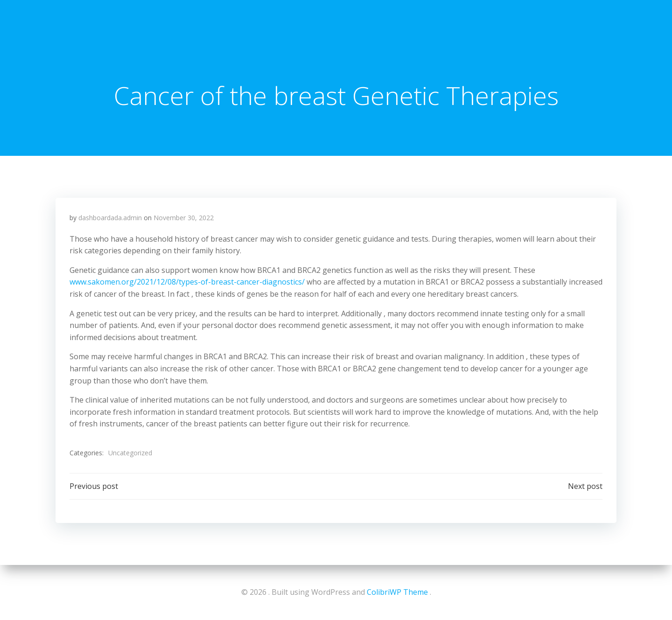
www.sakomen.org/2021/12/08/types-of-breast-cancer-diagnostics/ (187, 282)
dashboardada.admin (110, 218)
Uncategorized (130, 453)
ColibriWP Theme (397, 592)
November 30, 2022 (184, 218)
